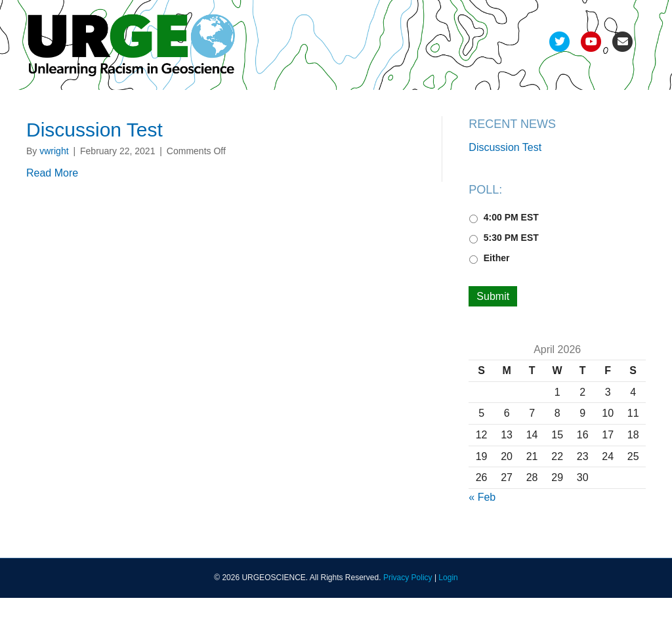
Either (497, 292)
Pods (248, 107)
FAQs (513, 107)
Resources (455, 107)
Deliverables (309, 107)
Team (49, 107)
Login (448, 612)
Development (112, 107)
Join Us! (565, 107)
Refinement (190, 107)
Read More (52, 207)
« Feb (482, 531)
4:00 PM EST (511, 251)
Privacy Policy (408, 612)
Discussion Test (94, 164)
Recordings (384, 107)
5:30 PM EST (511, 272)
